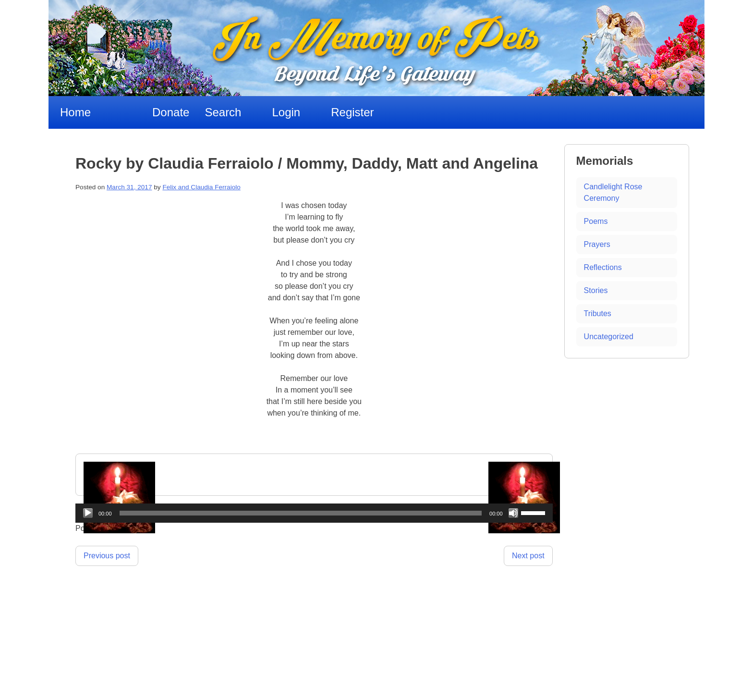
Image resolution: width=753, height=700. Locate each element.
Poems (596, 221)
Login (286, 112)
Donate (171, 112)
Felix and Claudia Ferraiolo (201, 187)
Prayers (597, 244)
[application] (314, 513)
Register (352, 112)
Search (223, 112)
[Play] (88, 513)
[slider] (301, 513)
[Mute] (513, 513)
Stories (596, 290)
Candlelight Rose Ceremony (613, 192)
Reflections (603, 267)
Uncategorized (609, 337)
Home (75, 112)
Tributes (598, 313)
